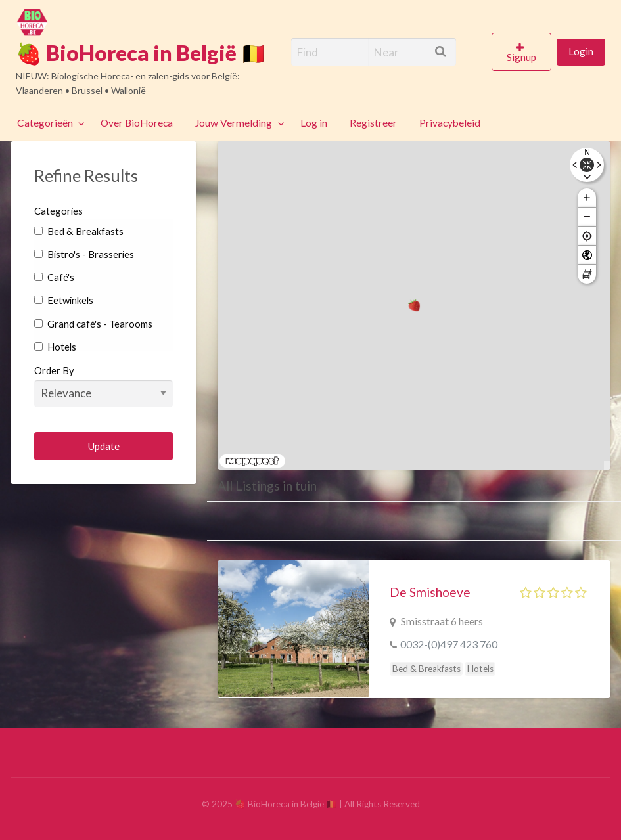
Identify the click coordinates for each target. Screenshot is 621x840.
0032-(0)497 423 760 (449, 644)
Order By (103, 386)
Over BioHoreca (137, 123)
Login (581, 51)
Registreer (373, 123)
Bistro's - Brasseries (84, 254)
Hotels (55, 347)
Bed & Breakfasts (79, 231)
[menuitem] (524, 52)
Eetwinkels (64, 300)
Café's (54, 277)
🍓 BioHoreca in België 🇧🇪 (141, 53)
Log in (314, 123)
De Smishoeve (430, 592)
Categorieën (45, 123)
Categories (58, 211)
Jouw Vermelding (234, 123)
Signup (521, 57)
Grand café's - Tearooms (93, 324)
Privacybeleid (450, 123)
